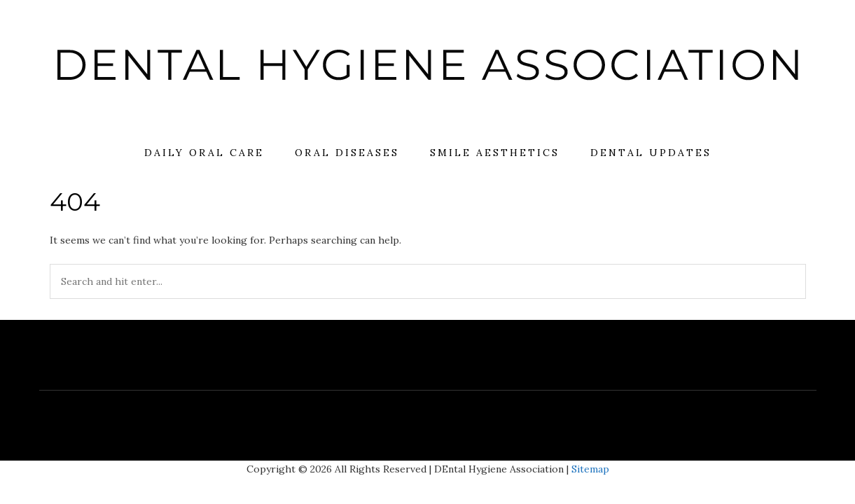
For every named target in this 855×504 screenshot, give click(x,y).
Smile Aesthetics (495, 153)
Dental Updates (651, 153)
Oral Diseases (347, 153)
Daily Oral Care (204, 153)
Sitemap (590, 469)
